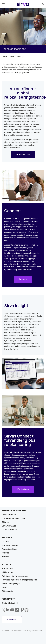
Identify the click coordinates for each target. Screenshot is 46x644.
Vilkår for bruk (8, 572)
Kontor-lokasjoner (10, 545)
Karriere (6, 557)
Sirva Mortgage (9, 526)
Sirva (5, 57)
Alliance (6, 522)
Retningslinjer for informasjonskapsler (19, 580)
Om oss (5, 541)
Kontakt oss (7, 568)
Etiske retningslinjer (11, 584)
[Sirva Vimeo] (22, 610)
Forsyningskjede (9, 549)
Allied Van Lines (9, 515)
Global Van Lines (10, 530)
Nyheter (5, 553)
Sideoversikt (8, 591)
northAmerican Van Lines (13, 518)
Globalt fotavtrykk (10, 603)
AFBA (4, 587)
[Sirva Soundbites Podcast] (26, 610)
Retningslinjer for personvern (15, 576)
